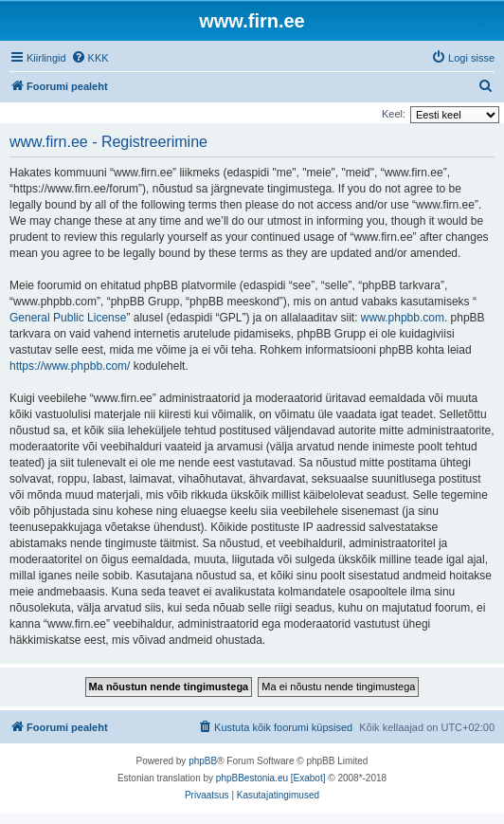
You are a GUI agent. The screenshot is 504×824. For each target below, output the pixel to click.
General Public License (68, 318)
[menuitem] (90, 58)
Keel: (394, 114)
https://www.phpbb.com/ (70, 366)
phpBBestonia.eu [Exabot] (271, 778)
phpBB (203, 761)
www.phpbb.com (403, 318)
